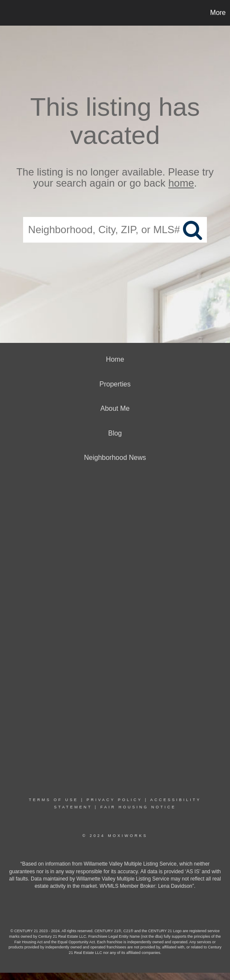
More (218, 13)
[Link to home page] (8, 13)
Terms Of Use (54, 800)
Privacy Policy (114, 800)
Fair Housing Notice (138, 807)
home (181, 183)
